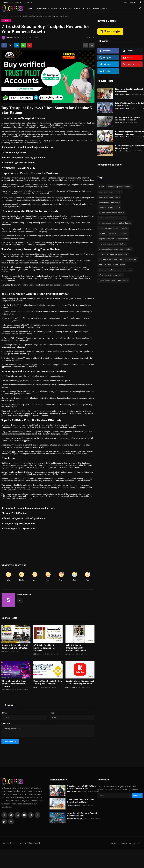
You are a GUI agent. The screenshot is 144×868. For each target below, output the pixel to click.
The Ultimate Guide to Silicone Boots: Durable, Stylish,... (81, 801)
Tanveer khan (72, 805)
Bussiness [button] (56, 8)
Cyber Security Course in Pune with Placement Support (83, 814)
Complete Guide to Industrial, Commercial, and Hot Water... (15, 647)
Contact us (28, 2)
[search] (140, 8)
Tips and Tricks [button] (100, 8)
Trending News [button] (42, 8)
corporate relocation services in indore (113, 239)
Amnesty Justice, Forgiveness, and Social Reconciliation (128, 119)
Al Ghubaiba (37, 654)
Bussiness (12, 16)
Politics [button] (67, 8)
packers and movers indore (109, 197)
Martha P (36, 687)
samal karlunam (24, 595)
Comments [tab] (10, 705)
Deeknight (119, 122)
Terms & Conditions (118, 843)
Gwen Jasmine (6, 690)
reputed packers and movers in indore (113, 280)
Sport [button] (77, 8)
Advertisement (7, 2)
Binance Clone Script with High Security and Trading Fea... (48, 682)
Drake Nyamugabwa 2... (123, 94)
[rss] (11, 822)
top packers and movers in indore (112, 213)
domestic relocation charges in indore (113, 254)
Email (52, 713)
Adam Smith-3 (70, 687)
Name (4, 713)
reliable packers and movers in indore (113, 233)
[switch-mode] (141, 2)
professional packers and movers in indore (115, 249)
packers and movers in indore (110, 192)
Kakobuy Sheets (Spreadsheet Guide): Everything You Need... (80, 682)
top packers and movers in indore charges (115, 223)
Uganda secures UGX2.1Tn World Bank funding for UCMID (82, 787)
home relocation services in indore (112, 265)
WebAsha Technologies (75, 819)
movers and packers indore (109, 207)
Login (125, 2)
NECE (3, 651)
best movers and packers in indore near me (115, 270)
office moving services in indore (111, 275)
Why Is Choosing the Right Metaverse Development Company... (14, 684)
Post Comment (10, 742)
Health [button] (86, 8)
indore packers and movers (109, 202)
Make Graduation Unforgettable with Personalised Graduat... (76, 648)
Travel (101, 187)
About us (18, 2)
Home (30, 8)
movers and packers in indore (119, 187)
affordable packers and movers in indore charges (118, 259)
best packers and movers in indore (112, 218)
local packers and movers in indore (112, 244)
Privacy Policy (135, 843)
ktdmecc (68, 654)
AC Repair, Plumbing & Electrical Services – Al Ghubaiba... (44, 648)
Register (133, 2)
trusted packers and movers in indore (113, 228)
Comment (6, 723)
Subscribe (137, 796)
